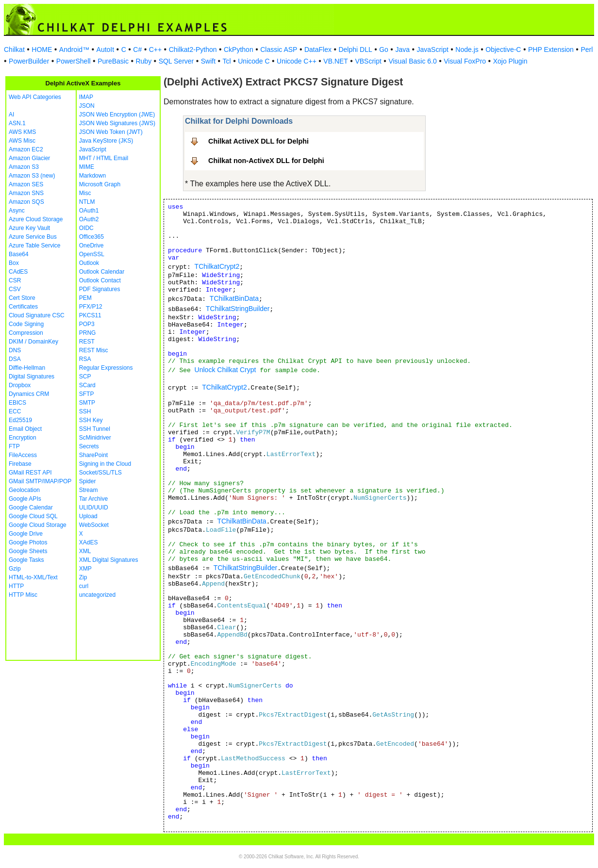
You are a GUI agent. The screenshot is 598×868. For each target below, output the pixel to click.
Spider (88, 481)
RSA (85, 359)
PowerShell (74, 61)
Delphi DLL (355, 49)
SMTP (87, 403)
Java (402, 49)
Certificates (23, 307)
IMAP (86, 97)
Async (17, 211)
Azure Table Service (35, 246)
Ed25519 (20, 420)
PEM (85, 298)
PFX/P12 (91, 307)
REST (87, 342)
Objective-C (503, 49)
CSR (15, 280)
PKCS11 (90, 315)
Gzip (15, 569)
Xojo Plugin (510, 61)
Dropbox (20, 385)
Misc (85, 193)
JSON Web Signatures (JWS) (117, 123)
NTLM (87, 202)
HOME (42, 49)
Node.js (467, 49)
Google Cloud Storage (38, 525)
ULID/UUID (94, 508)
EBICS (17, 403)
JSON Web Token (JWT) (111, 132)
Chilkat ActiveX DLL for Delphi (258, 141)
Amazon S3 (24, 167)
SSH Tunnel (95, 429)
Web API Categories (35, 97)
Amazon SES (26, 184)
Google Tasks (26, 560)
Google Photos (28, 542)
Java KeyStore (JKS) (106, 141)
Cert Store (22, 298)
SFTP (87, 394)
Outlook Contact (100, 280)
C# (137, 49)
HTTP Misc (23, 595)
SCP (85, 377)
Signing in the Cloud (105, 464)
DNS (15, 350)
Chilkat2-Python (193, 49)
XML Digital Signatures (109, 560)
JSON (87, 106)
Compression (26, 333)
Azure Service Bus (33, 237)
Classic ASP (279, 49)
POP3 (87, 324)
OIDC (86, 228)
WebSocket (94, 525)
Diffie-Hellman (27, 368)
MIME (87, 167)
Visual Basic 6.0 (412, 61)
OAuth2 (89, 219)
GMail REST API (30, 473)
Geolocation (24, 490)
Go (384, 49)
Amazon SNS (26, 193)
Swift (208, 61)
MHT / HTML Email (104, 158)
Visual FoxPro (465, 61)
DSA (15, 359)
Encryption (23, 438)
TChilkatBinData (234, 298)
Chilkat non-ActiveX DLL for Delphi (266, 161)
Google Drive (26, 534)
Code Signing (26, 324)
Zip (83, 577)
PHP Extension (551, 49)
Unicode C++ (297, 61)
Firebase (20, 464)
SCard (87, 385)
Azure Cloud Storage (36, 219)
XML (85, 551)
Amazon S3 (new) (32, 176)
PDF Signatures (100, 289)
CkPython (239, 49)
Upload (88, 516)
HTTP (16, 586)
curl (84, 586)
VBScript (368, 61)
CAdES (18, 272)
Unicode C (254, 61)
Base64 (19, 254)
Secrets (89, 446)
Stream (89, 490)
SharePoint (93, 455)
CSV (15, 289)
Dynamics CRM (29, 394)
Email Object (25, 429)
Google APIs (25, 499)
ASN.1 (17, 123)
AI (11, 115)
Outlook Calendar (102, 272)
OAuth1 (89, 211)
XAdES (89, 542)
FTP (14, 446)
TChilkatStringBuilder (238, 309)
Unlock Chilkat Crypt (225, 370)
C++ (155, 49)
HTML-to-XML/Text (33, 577)
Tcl (227, 61)
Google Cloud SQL (33, 516)
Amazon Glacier (29, 158)
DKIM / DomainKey (33, 342)
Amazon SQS (26, 202)
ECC (15, 411)
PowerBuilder (29, 61)
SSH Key (91, 420)
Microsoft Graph (100, 184)
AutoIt (106, 49)
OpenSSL (92, 254)
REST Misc (94, 350)
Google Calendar (31, 508)
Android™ (74, 49)
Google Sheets (28, 551)
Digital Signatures (32, 377)
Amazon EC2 (26, 149)
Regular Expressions (106, 368)
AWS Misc (22, 141)
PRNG (88, 333)
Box (14, 263)
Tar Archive (93, 499)
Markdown (92, 176)
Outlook (89, 263)
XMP (85, 569)
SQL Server (176, 61)
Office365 (91, 237)
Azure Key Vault (29, 228)
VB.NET (336, 61)
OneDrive (91, 246)
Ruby (143, 61)
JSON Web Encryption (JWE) (117, 115)
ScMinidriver (95, 438)
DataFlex (318, 49)
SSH (85, 411)
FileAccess (23, 455)
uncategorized (97, 595)
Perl (587, 49)
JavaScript (433, 49)
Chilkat (14, 49)
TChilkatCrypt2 (217, 266)
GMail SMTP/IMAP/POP (40, 481)
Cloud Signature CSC (37, 315)
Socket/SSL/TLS (100, 473)
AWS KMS (22, 132)
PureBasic (113, 61)
